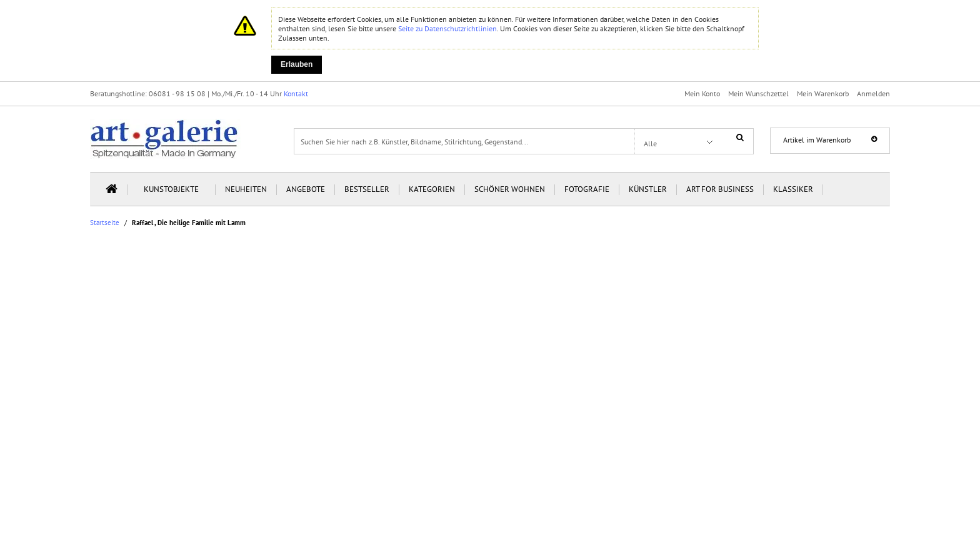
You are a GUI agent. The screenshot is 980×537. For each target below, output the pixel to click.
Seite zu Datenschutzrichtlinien (447, 28)
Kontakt (296, 93)
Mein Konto (702, 93)
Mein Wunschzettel (758, 93)
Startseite (105, 223)
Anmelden (873, 93)
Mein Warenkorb (823, 93)
